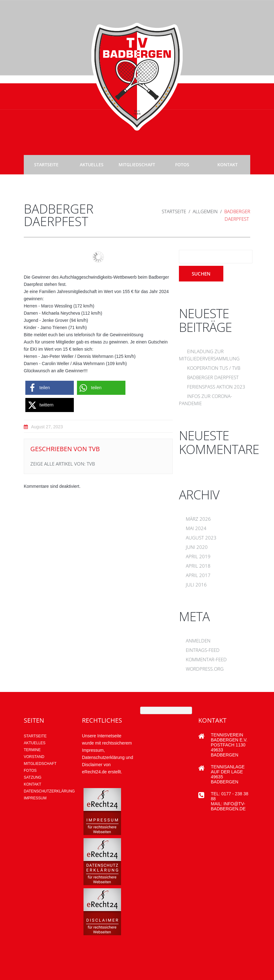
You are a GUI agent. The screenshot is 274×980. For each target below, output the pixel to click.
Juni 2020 (197, 547)
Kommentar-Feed (206, 659)
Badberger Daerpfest (213, 377)
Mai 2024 (196, 528)
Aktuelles (92, 165)
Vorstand (34, 757)
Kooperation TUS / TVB (214, 368)
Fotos (182, 165)
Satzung (33, 777)
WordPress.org (205, 669)
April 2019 (198, 556)
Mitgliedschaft (137, 165)
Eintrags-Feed (203, 650)
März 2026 (198, 519)
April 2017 (198, 575)
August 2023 (201, 538)
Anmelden (198, 641)
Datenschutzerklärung (49, 791)
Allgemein (205, 211)
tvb (94, 449)
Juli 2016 (196, 585)
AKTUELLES (35, 743)
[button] (50, 388)
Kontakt (228, 165)
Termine (32, 750)
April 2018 (198, 566)
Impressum (35, 798)
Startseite (46, 165)
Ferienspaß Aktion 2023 (216, 387)
